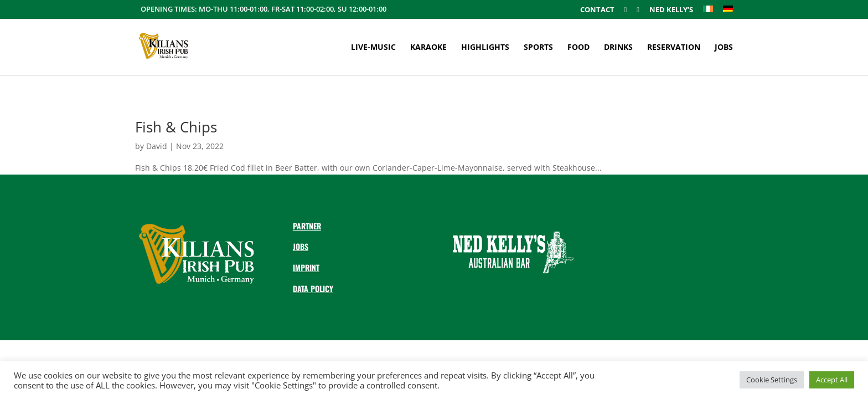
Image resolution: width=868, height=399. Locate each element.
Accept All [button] (832, 380)
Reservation (674, 48)
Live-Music (373, 48)
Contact (597, 10)
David (157, 146)
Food (578, 48)
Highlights (485, 48)
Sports (538, 48)
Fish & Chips (176, 127)
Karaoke (428, 48)
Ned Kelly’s (671, 10)
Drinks (618, 48)
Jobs (724, 48)
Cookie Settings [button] (772, 380)
